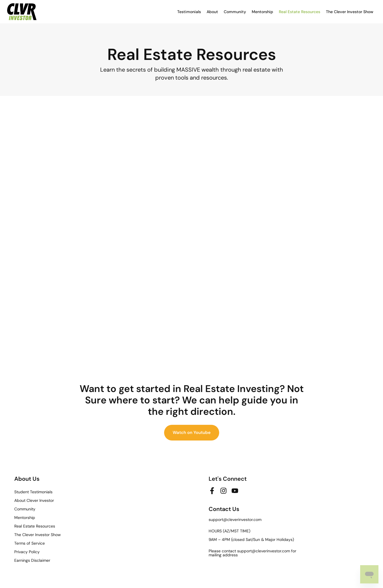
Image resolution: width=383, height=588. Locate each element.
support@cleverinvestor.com (235, 520)
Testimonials (189, 12)
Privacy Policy (27, 552)
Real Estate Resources (300, 12)
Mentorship (262, 12)
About (212, 12)
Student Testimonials (33, 492)
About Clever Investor (34, 500)
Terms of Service (30, 543)
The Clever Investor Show (350, 12)
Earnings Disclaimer (32, 560)
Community (235, 12)
